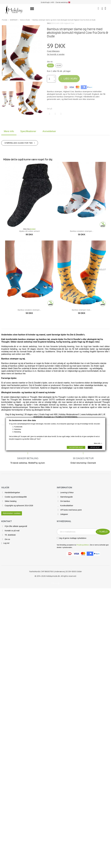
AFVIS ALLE (95, 447)
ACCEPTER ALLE (76, 447)
